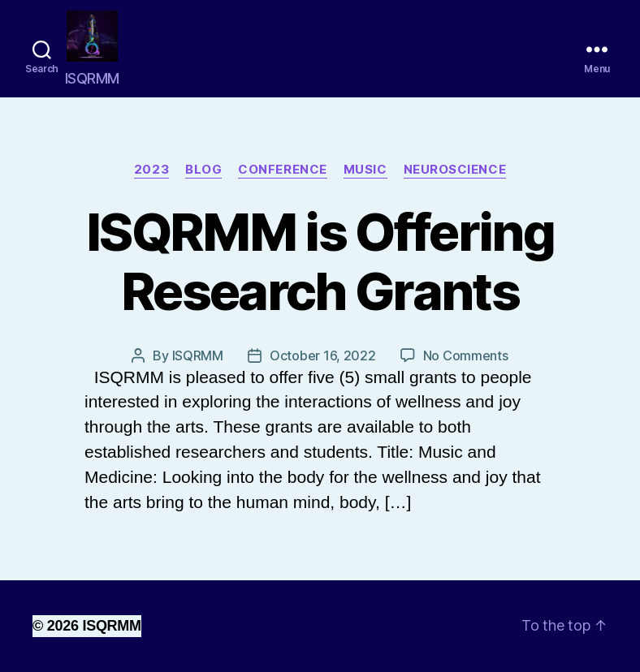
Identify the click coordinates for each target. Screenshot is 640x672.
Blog (203, 170)
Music (365, 170)
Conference (283, 170)
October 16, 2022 (323, 355)
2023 (151, 170)
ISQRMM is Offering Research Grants (320, 261)
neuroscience (455, 170)
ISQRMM (198, 355)
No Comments (466, 355)
